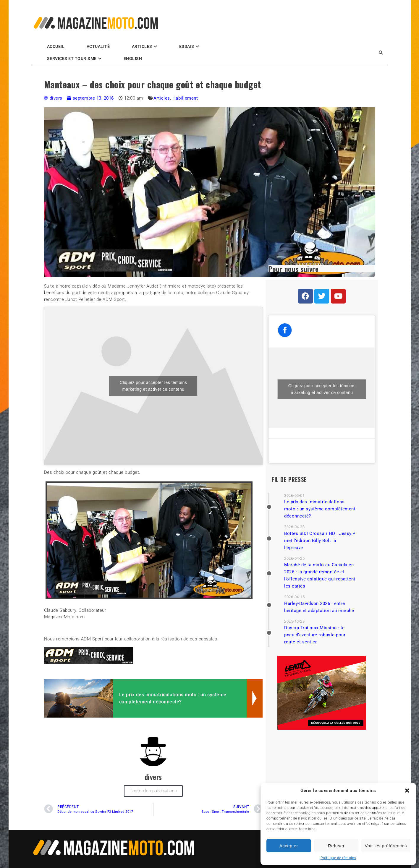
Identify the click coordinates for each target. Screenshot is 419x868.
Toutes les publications (153, 791)
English (133, 59)
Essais (187, 46)
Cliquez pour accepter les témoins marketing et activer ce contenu (153, 386)
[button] (407, 791)
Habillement (185, 98)
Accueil (56, 46)
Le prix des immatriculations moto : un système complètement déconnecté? (320, 509)
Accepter (289, 846)
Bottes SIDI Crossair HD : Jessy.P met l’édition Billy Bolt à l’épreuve (320, 541)
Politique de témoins (338, 858)
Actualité (98, 46)
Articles (142, 46)
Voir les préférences (386, 846)
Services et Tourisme (72, 59)
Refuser (336, 846)
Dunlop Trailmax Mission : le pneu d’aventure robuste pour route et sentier (315, 635)
